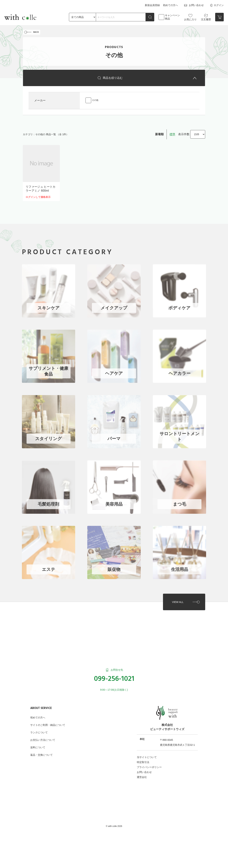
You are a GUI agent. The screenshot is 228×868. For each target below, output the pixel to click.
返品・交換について (42, 752)
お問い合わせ (194, 5)
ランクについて (39, 730)
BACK (36, 32)
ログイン (217, 5)
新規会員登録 (152, 5)
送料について (38, 745)
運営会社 (142, 774)
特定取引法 (143, 759)
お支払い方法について (43, 737)
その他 (95, 101)
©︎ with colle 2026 (114, 824)
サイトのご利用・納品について (48, 722)
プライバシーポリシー (149, 764)
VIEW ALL (177, 599)
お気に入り (190, 17)
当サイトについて (147, 754)
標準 (172, 135)
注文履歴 (206, 17)
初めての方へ (170, 5)
